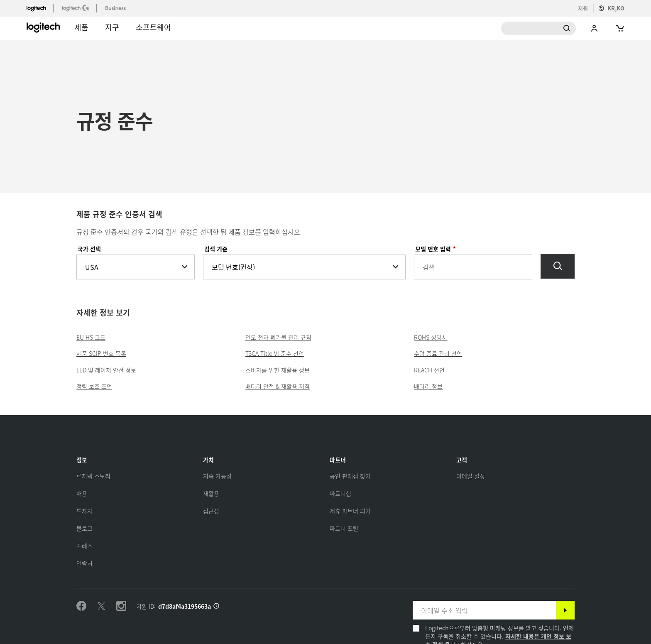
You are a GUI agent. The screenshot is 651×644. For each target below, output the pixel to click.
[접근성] (211, 511)
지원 (583, 8)
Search (538, 28)
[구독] (565, 610)
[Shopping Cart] (619, 28)
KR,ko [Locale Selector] (616, 8)
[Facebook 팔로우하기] (81, 606)
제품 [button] (81, 27)
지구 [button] (112, 27)
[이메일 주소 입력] (484, 610)
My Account (595, 28)
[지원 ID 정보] (216, 606)
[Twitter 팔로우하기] (101, 606)
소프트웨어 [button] (153, 27)
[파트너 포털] (344, 528)
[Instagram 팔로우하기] (121, 606)
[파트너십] (340, 493)
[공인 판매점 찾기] (350, 476)
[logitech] (40, 8)
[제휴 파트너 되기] (350, 511)
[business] (116, 8)
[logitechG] (77, 8)
